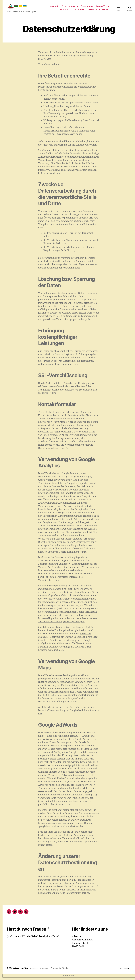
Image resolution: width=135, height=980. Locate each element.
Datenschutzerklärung (41, 971)
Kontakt (105, 11)
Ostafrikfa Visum (69, 8)
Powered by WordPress (63, 971)
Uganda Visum (79, 11)
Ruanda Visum (94, 11)
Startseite (55, 8)
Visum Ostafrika (21, 971)
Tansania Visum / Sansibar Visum (95, 8)
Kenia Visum (65, 11)
